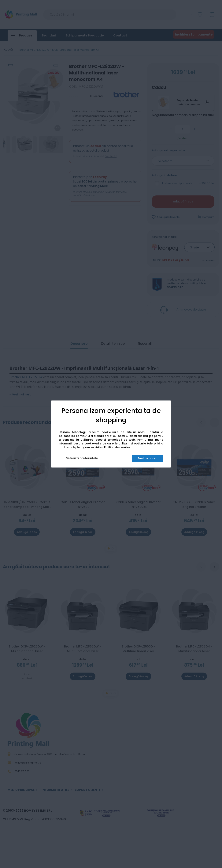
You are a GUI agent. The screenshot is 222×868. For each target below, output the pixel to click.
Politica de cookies (117, 447)
